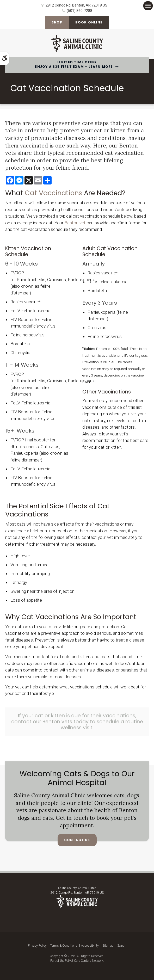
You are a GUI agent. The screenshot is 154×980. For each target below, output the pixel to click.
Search (122, 946)
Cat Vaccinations (53, 193)
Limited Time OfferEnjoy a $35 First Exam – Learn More (74, 64)
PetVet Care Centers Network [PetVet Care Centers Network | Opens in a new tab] (84, 961)
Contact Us (77, 840)
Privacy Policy (37, 946)
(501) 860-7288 (79, 11)
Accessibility (90, 946)
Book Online (89, 22)
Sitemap (108, 946)
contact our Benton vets (42, 722)
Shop (57, 22)
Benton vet (75, 223)
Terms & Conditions (64, 946)
